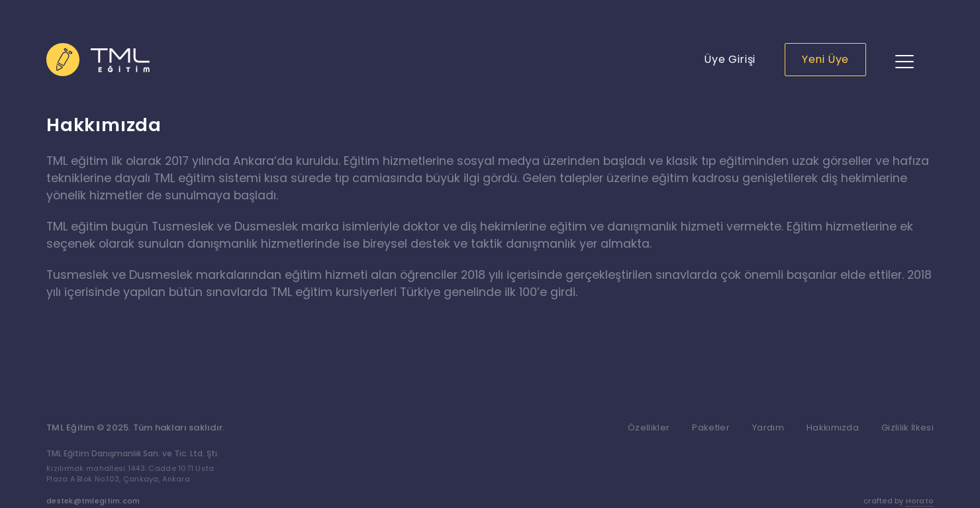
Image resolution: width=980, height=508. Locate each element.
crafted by (899, 501)
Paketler (711, 428)
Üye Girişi (729, 60)
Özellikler (649, 428)
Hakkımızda (833, 428)
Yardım (768, 428)
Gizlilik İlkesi (907, 428)
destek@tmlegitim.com (93, 501)
